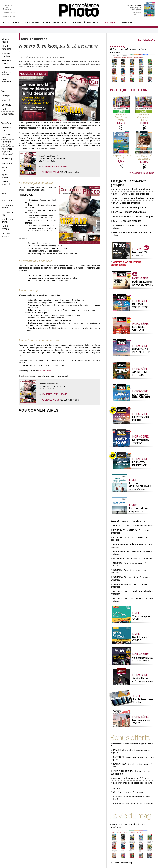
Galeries (76, 23)
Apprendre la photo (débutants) (8, 96)
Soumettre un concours (134, 824)
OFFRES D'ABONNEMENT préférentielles (128, 243)
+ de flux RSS (130, 813)
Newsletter (137, 13)
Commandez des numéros (16, 799)
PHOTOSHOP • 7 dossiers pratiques (127, 192)
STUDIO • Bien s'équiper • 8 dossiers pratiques (131, 525)
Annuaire (126, 23)
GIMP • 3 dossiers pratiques (123, 212)
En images (70, 801)
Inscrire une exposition (133, 820)
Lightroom (4, 102)
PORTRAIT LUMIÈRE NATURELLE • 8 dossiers (131, 508)
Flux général (130, 797)
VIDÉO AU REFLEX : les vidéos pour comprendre (130, 689)
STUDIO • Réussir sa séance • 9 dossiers (129, 522)
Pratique (4, 66)
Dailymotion (40, 817)
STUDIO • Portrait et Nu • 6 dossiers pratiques (131, 528)
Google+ (39, 806)
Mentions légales (12, 808)
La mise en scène (7, 124)
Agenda (69, 811)
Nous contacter (6, 54)
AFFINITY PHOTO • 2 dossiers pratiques (128, 197)
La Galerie (69, 804)
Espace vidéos (71, 815)
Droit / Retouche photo (133, 840)
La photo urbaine (7, 135)
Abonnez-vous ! (6, 38)
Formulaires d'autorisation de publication (127, 707)
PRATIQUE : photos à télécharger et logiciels (129, 681)
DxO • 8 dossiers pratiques (123, 200)
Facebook (9, 5)
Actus (6, 23)
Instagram (9, 9)
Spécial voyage (6, 107)
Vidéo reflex (5, 76)
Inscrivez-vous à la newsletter (17, 804)
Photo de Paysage (8, 93)
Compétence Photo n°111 (121, 161)
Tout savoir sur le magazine (76, 797)
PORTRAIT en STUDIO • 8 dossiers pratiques (130, 505)
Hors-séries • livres (8, 46)
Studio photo (5, 105)
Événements (91, 23)
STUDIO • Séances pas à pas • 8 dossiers (129, 519)
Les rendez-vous (131, 806)
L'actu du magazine (132, 799)
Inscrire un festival (132, 822)
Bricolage (4, 71)
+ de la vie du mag (119, 760)
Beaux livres (130, 808)
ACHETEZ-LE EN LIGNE (52, 166)
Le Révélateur (50, 23)
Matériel (4, 68)
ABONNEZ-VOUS (49, 171)
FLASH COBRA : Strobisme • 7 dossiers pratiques (132, 534)
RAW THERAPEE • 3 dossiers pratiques (128, 209)
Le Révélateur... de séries (134, 804)
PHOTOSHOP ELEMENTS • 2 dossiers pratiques (132, 217)
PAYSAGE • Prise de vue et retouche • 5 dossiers (132, 511)
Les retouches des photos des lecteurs (126, 694)
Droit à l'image (6, 132)
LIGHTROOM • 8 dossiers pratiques (126, 195)
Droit (2, 73)
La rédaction (130, 838)
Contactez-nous (12, 806)
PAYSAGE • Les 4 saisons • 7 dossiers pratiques (131, 514)
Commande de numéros (134, 833)
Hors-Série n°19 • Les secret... (144, 163)
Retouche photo (7, 88)
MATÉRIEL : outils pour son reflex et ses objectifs (130, 684)
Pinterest (39, 811)
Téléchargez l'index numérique (17, 801)
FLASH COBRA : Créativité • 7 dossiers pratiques (132, 531)
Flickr (38, 813)
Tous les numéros (135, 7)
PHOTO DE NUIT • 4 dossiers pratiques (128, 502)
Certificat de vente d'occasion (123, 702)
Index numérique (135, 11)
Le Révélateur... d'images (134, 801)
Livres (36, 23)
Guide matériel (6, 110)
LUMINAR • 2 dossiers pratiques (125, 206)
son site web (44, 370)
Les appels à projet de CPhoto (77, 799)
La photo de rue (7, 127)
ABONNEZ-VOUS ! (134, 5)
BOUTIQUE (110, 23)
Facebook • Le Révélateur (45, 799)
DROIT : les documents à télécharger (126, 692)
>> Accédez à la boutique (143, 177)
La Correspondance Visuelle (76, 808)
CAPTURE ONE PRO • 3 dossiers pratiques (130, 215)
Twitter (8, 7)
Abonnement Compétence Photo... (121, 125)
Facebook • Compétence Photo (47, 797)
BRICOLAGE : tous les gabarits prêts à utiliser (129, 686)
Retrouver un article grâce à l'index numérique (134, 60)
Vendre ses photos (8, 130)
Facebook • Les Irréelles (45, 801)
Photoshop (5, 100)
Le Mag (16, 23)
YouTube (39, 815)
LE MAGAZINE (137, 45)
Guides (26, 23)
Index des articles (7, 51)
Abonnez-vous (11, 797)
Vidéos (65, 23)
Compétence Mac (102, 797)
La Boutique (136, 9)
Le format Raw (6, 90)
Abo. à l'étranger (7, 41)
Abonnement (130, 835)
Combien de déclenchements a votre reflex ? (128, 705)
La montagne (6, 122)
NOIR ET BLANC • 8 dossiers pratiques (128, 516)
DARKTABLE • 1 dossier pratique (125, 203)
